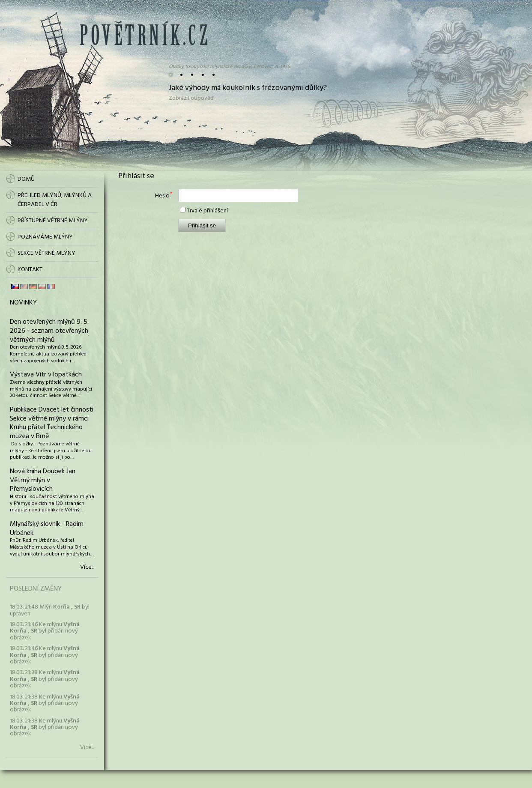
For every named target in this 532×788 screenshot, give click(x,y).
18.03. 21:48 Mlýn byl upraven (50, 610)
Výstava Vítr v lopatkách (46, 375)
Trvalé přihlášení (207, 211)
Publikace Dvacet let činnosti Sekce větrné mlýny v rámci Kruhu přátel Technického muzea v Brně (52, 423)
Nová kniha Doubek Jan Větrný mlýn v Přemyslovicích (43, 481)
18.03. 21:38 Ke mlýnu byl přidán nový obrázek (45, 679)
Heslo (162, 196)
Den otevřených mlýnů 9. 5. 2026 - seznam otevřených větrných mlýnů (49, 331)
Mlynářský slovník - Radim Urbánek (47, 529)
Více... (87, 567)
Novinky (23, 303)
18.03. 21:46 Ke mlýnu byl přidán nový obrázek (45, 631)
